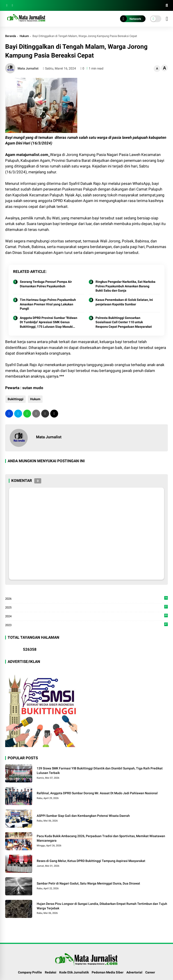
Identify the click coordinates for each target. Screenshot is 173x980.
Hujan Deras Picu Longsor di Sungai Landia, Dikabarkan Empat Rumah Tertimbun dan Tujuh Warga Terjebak (102, 906)
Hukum (24, 36)
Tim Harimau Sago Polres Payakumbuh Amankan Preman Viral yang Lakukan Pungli (48, 304)
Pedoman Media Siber (108, 972)
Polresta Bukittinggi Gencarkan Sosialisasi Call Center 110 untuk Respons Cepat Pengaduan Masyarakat (124, 322)
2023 (87, 625)
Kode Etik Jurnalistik (74, 972)
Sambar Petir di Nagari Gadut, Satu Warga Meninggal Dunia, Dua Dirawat (88, 883)
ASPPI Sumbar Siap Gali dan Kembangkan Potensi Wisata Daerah (83, 816)
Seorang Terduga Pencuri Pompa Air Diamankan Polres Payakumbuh (46, 284)
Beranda (11, 36)
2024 (87, 616)
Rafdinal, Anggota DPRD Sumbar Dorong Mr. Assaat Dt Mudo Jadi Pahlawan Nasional (97, 793)
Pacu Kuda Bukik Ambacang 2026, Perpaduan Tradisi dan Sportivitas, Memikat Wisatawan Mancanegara (101, 838)
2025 (87, 608)
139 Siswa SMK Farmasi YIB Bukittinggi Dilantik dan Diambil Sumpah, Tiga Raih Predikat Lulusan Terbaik (100, 771)
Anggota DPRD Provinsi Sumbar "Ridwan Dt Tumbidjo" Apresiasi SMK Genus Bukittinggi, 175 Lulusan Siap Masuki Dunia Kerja (49, 323)
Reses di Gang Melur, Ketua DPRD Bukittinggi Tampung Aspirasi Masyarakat (91, 861)
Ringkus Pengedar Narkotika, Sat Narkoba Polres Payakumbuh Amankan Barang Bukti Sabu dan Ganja (125, 286)
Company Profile (30, 972)
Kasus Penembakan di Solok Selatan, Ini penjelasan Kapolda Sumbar (124, 302)
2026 (87, 599)
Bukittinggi (15, 399)
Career (150, 972)
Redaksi (51, 972)
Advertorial (134, 972)
